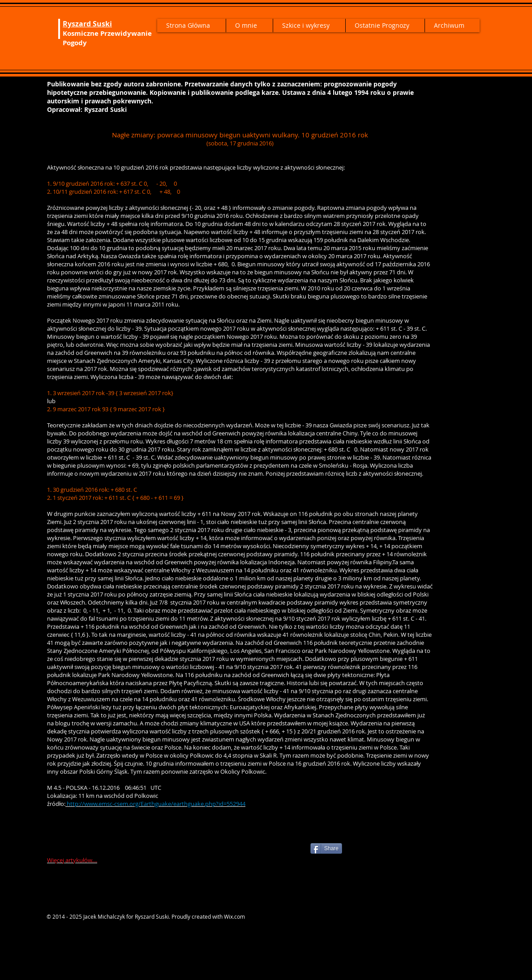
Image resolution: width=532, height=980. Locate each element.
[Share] (326, 848)
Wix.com (234, 916)
